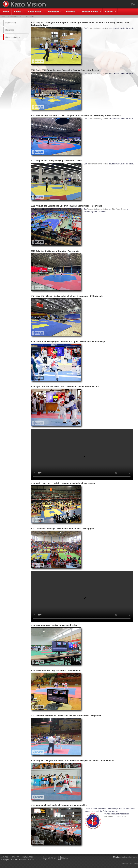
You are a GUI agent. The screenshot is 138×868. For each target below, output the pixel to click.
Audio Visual (34, 12)
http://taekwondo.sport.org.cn (115, 816)
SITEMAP (15, 857)
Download (10, 30)
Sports (18, 12)
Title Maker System (119, 209)
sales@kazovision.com (128, 857)
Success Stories (90, 12)
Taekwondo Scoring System (98, 28)
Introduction (11, 23)
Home (6, 12)
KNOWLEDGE (28, 857)
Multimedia (53, 12)
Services (70, 12)
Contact (109, 12)
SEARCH (5, 857)
